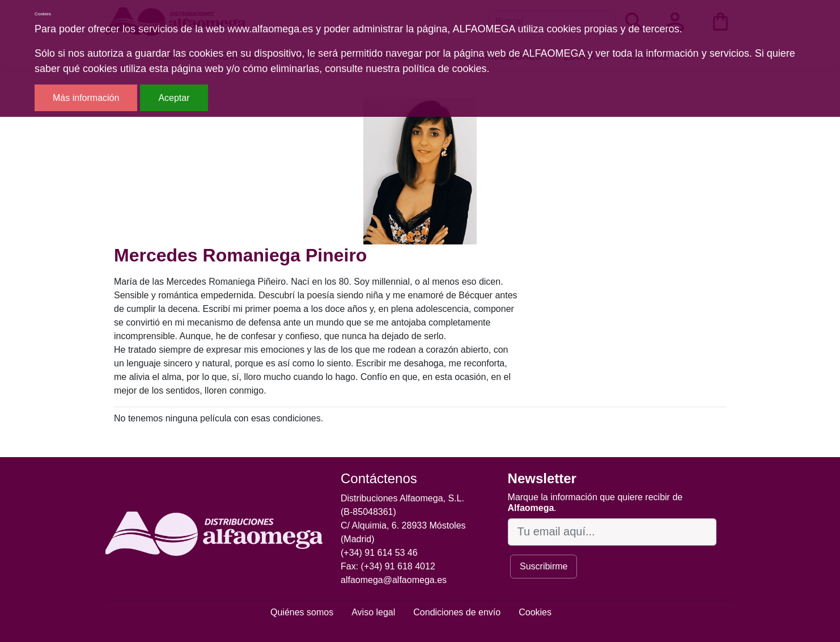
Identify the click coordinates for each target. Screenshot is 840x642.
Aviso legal (373, 612)
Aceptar (174, 98)
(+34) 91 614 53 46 (379, 553)
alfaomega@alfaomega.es (394, 580)
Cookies (535, 612)
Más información (86, 98)
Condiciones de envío (457, 612)
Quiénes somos (302, 612)
